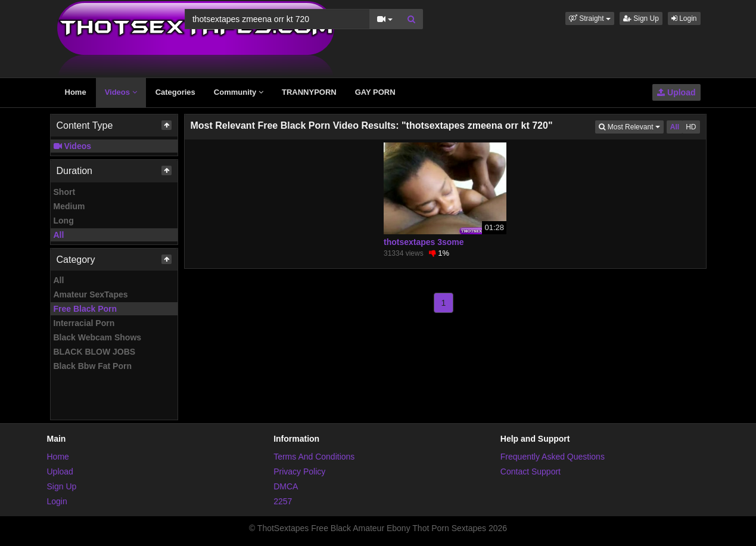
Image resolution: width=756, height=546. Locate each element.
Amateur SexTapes (91, 294)
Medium (69, 206)
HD (691, 127)
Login (684, 18)
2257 (283, 501)
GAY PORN (375, 92)
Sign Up (641, 18)
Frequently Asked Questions (553, 457)
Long (64, 221)
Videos (121, 92)
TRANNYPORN (309, 92)
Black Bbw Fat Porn (93, 366)
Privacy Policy (299, 471)
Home (76, 92)
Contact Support (531, 471)
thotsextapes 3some (424, 242)
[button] (590, 18)
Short (65, 192)
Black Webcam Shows (98, 337)
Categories (175, 92)
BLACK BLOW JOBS (95, 352)
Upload (676, 92)
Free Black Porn (85, 309)
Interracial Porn (84, 323)
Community (239, 92)
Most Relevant (631, 126)
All (59, 235)
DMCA (286, 486)
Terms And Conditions (314, 457)
